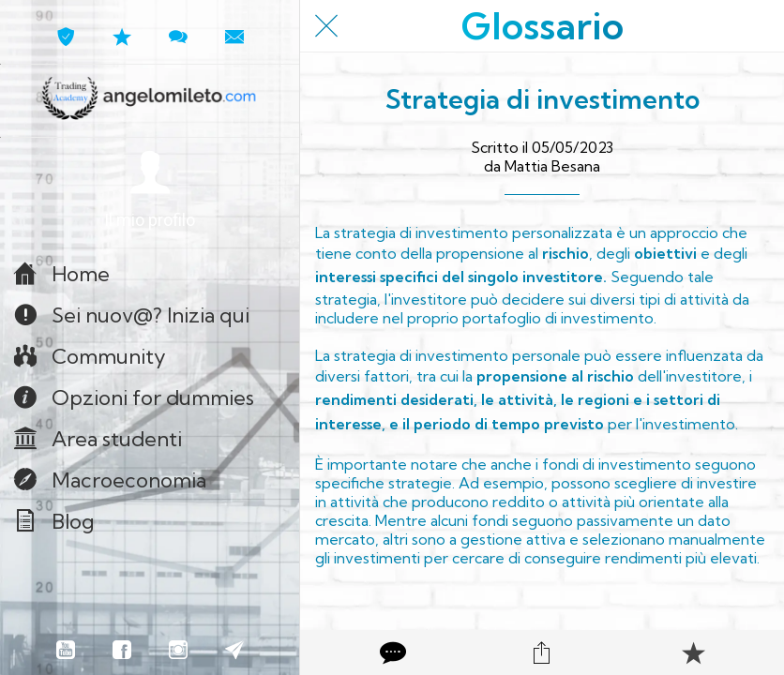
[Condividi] (542, 652)
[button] (150, 191)
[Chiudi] (326, 26)
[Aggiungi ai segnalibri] (693, 652)
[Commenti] (391, 652)
